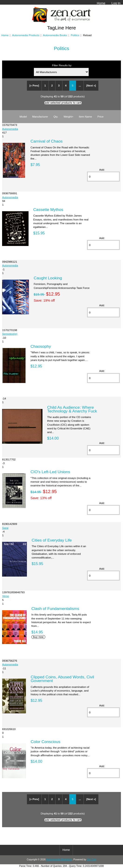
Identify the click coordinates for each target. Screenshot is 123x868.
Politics (75, 35)
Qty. (56, 116)
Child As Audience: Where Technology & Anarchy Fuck (72, 409)
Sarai (5, 528)
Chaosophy (41, 346)
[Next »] (91, 86)
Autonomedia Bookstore (59, 860)
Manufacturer (40, 116)
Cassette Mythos (48, 210)
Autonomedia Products (26, 35)
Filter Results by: (62, 65)
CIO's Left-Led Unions (50, 472)
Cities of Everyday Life (52, 540)
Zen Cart (92, 860)
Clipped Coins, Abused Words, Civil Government (62, 679)
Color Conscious (45, 742)
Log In (116, 3)
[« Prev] (34, 86)
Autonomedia (10, 129)
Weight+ (69, 116)
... (80, 86)
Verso (6, 596)
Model (23, 116)
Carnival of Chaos (47, 141)
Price (100, 116)
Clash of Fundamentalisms (55, 609)
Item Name (86, 116)
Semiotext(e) (10, 334)
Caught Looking (48, 278)
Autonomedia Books (55, 35)
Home (101, 3)
